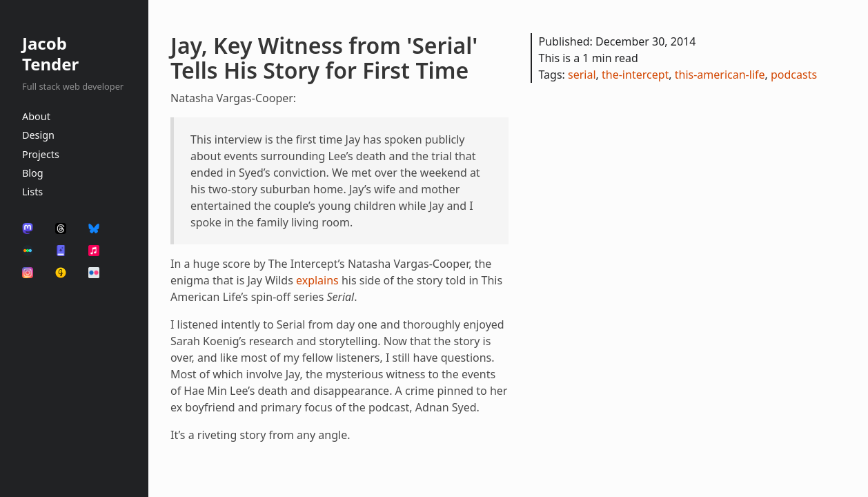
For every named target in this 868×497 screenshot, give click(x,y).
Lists (32, 192)
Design (38, 135)
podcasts (794, 75)
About (36, 116)
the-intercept (635, 75)
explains (317, 280)
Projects (41, 154)
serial (582, 75)
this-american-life (720, 75)
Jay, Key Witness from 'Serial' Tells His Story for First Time (324, 58)
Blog (33, 173)
